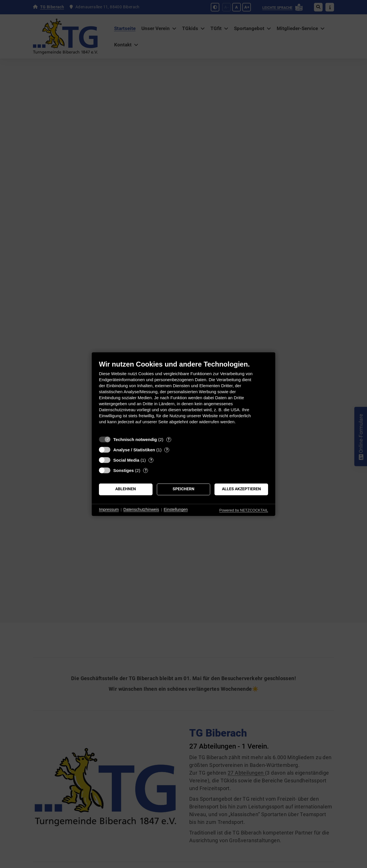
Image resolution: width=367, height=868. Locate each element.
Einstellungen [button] (176, 510)
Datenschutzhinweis (141, 510)
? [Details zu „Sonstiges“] (146, 470)
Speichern (183, 489)
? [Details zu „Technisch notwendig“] (169, 439)
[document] (183, 396)
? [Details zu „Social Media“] (151, 460)
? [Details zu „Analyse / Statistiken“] (167, 450)
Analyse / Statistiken (134, 450)
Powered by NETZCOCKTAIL (244, 510)
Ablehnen (126, 489)
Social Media (126, 460)
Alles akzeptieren (241, 489)
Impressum (109, 510)
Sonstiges (124, 470)
